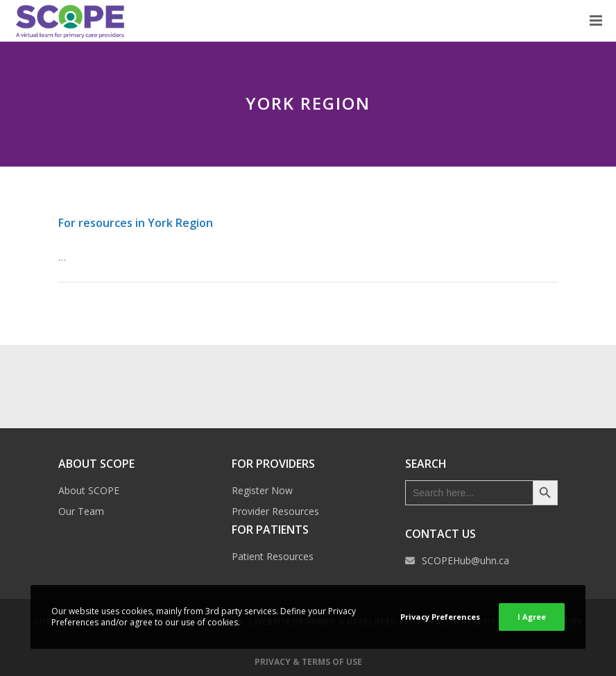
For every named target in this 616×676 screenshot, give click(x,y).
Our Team (81, 511)
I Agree (532, 617)
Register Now (262, 490)
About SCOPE (89, 490)
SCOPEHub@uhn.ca (465, 560)
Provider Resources (275, 511)
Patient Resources (273, 556)
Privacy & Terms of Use (308, 662)
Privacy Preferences (440, 617)
